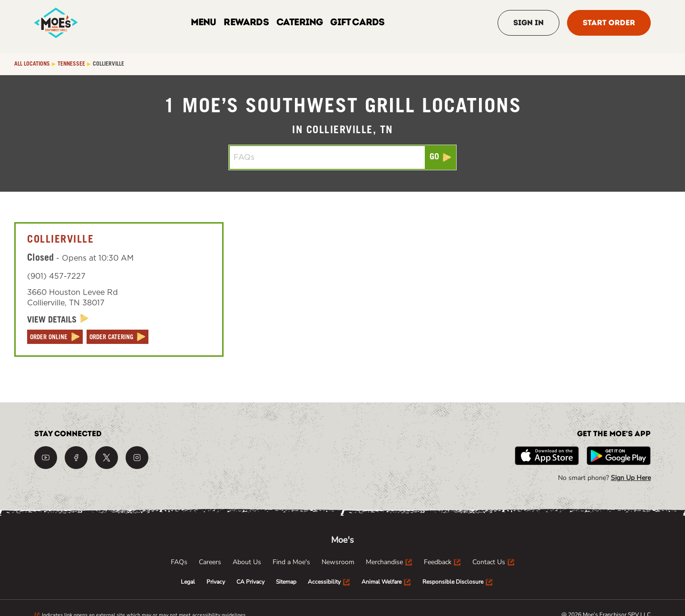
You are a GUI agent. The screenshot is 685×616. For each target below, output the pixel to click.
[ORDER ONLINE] (55, 337)
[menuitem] (179, 562)
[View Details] (58, 320)
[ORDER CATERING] (117, 337)
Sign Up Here (631, 478)
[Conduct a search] (327, 157)
